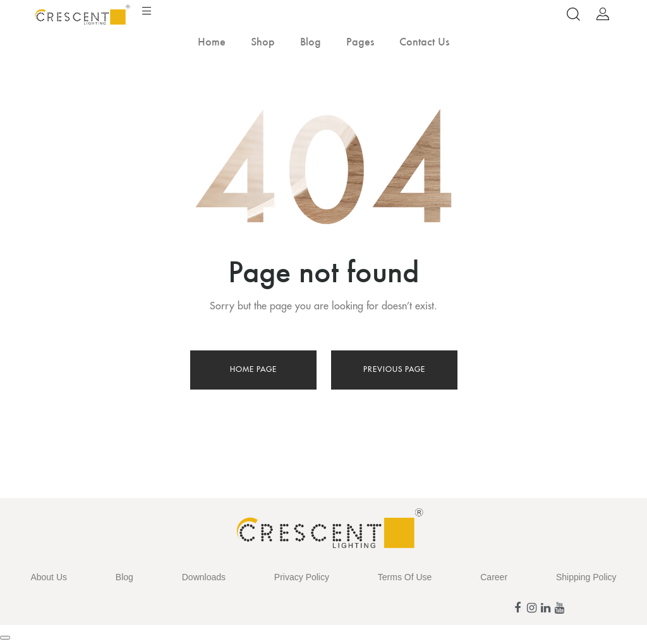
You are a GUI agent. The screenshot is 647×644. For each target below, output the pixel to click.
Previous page (394, 369)
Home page (253, 369)
